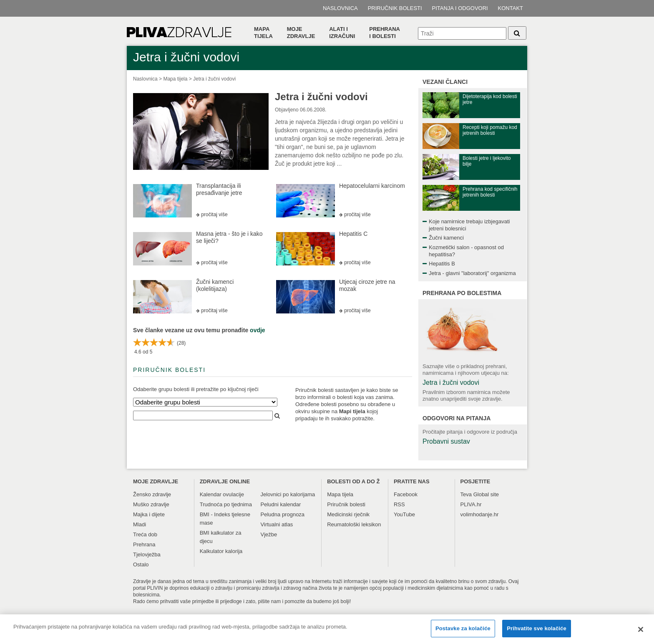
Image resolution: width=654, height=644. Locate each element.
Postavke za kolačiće (463, 632)
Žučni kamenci (446, 238)
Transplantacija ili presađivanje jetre (219, 189)
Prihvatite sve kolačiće (536, 632)
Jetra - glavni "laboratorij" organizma (472, 273)
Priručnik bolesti (395, 8)
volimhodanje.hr (480, 514)
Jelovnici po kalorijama (288, 494)
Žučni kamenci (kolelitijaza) (215, 285)
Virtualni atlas (277, 524)
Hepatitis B (442, 264)
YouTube (404, 514)
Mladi (140, 524)
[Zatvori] (641, 633)
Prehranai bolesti (385, 33)
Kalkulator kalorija (221, 551)
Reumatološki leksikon (354, 524)
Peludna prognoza (283, 514)
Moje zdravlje (301, 33)
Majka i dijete (149, 514)
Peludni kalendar (281, 504)
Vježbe (269, 534)
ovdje (258, 330)
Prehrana (144, 544)
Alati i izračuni (342, 33)
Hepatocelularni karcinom (372, 186)
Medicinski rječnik (348, 514)
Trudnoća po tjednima (226, 504)
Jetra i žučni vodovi (214, 79)
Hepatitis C (353, 234)
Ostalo (141, 564)
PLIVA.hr (471, 504)
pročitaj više (214, 215)
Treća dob (145, 534)
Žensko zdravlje (152, 494)
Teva (466, 494)
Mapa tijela (263, 33)
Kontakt (511, 8)
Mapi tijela (352, 411)
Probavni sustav (446, 441)
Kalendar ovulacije (222, 494)
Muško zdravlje (151, 504)
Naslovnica (340, 8)
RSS (399, 504)
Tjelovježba (147, 554)
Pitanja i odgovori (460, 8)
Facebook (406, 494)
